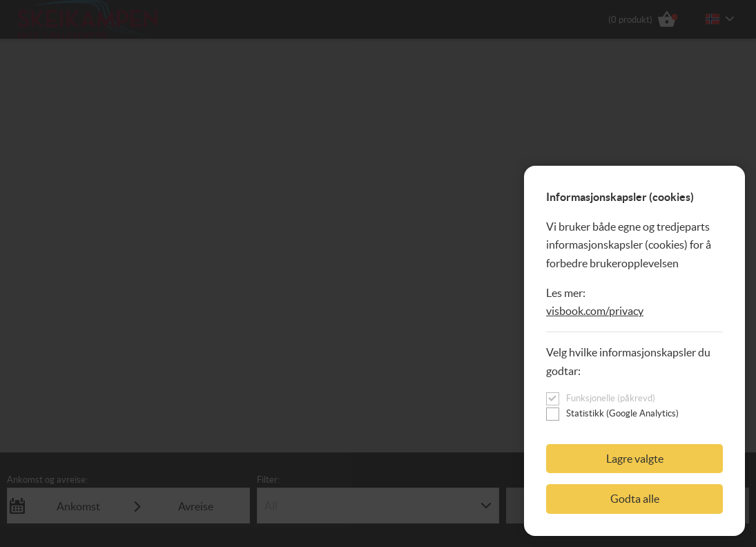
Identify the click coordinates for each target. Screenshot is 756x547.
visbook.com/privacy (595, 311)
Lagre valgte (635, 459)
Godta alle (635, 499)
